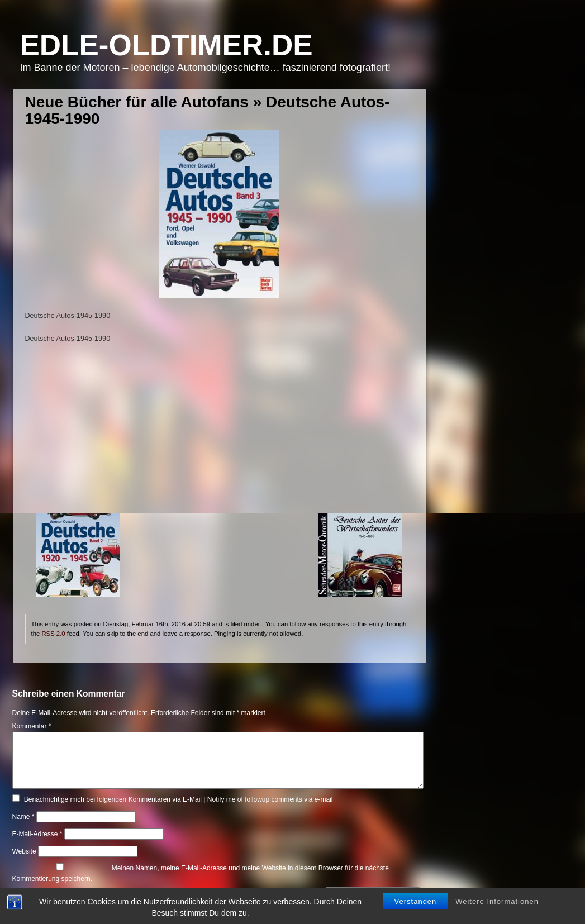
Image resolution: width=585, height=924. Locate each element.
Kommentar (32, 726)
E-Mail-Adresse (37, 834)
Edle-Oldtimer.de (167, 45)
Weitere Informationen (497, 895)
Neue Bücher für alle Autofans (137, 102)
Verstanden (416, 895)
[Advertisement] (219, 435)
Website (24, 851)
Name (23, 817)
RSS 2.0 (53, 634)
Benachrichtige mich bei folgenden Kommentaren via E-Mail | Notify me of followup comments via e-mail (179, 799)
